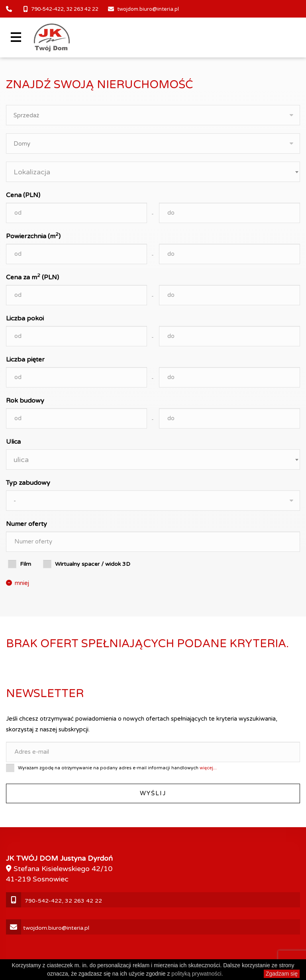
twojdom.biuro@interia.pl (148, 9)
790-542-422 (47, 9)
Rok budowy (25, 401)
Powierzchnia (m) (33, 236)
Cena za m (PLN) (32, 277)
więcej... (208, 768)
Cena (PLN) (23, 195)
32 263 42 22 (82, 9)
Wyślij (153, 793)
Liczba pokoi (25, 318)
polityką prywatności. (197, 974)
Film (25, 564)
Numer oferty (26, 524)
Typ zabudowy (28, 483)
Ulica (13, 442)
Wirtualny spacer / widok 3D (93, 564)
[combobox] (153, 172)
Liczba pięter (25, 360)
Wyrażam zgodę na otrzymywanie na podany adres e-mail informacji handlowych (117, 768)
